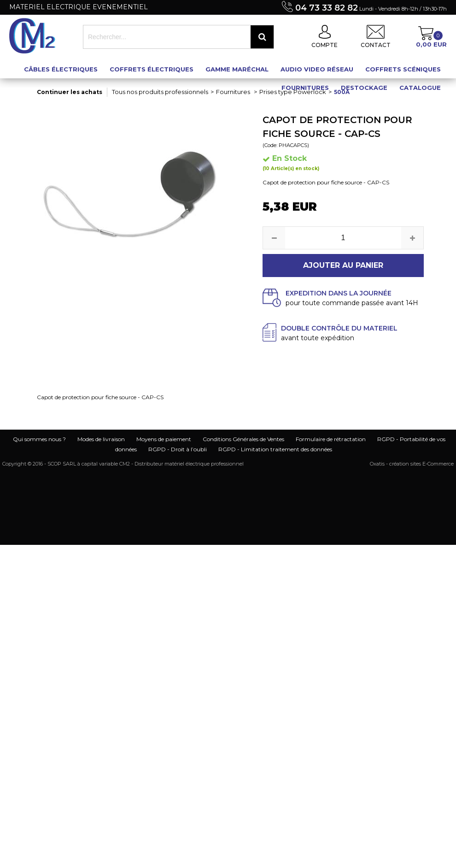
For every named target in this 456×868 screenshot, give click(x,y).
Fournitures (305, 88)
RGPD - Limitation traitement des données (275, 449)
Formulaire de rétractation (331, 439)
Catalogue (420, 88)
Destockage (364, 88)
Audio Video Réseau (317, 69)
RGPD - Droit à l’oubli (178, 449)
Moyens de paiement (164, 439)
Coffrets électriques (152, 69)
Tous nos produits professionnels (160, 92)
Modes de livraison (101, 439)
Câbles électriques (61, 69)
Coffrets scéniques (403, 69)
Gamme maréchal (237, 69)
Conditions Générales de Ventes (243, 439)
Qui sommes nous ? (39, 439)
